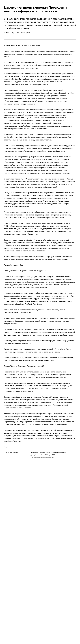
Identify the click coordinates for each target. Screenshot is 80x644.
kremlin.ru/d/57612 (48, 457)
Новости (48, 453)
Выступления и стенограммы (59, 453)
